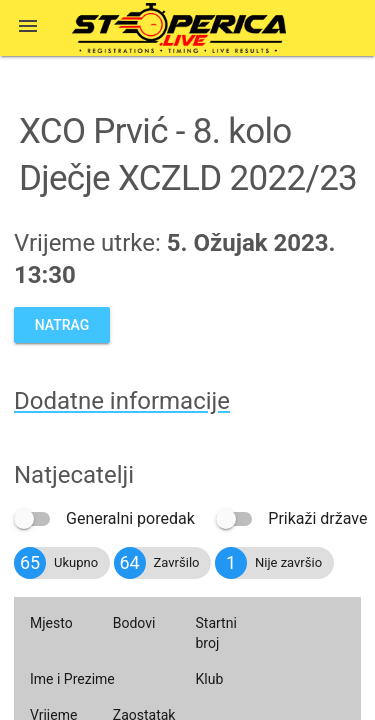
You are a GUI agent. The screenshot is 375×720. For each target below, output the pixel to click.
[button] (28, 28)
